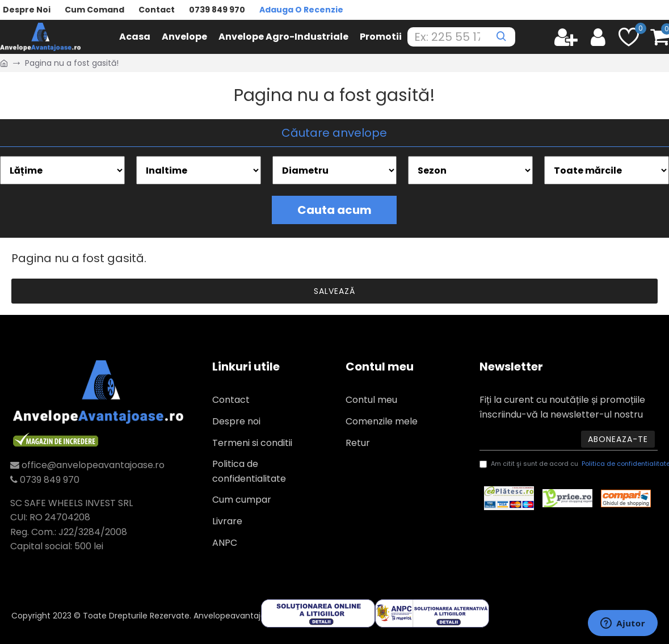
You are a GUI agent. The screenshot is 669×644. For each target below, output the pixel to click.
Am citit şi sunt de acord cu (569, 464)
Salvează (334, 291)
